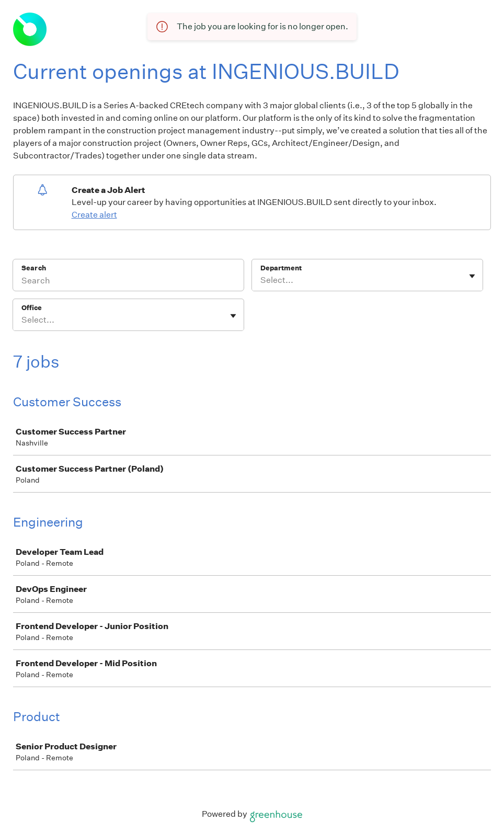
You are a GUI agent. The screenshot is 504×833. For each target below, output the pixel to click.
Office (32, 308)
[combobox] (261, 280)
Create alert (94, 215)
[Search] (128, 282)
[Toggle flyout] (472, 276)
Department (281, 268)
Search (34, 268)
